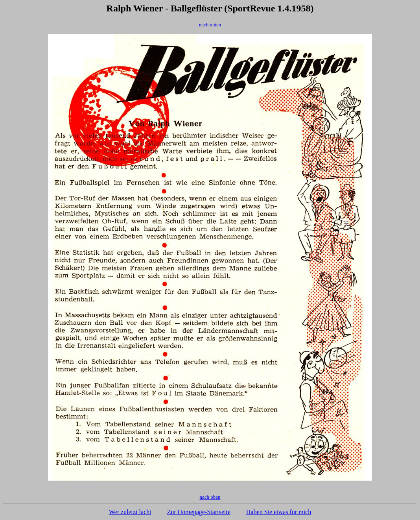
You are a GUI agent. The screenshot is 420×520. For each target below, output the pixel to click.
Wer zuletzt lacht (130, 512)
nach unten (210, 25)
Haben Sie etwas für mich (279, 512)
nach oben (210, 497)
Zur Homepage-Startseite (199, 512)
